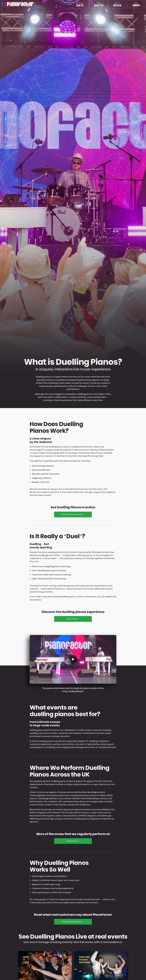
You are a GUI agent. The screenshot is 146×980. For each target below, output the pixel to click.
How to (117, 5)
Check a (80, 5)
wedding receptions (99, 741)
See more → (73, 841)
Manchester (36, 816)
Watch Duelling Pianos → (73, 514)
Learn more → (73, 619)
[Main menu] (136, 5)
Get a (99, 5)
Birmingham (48, 816)
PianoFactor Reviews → (73, 922)
